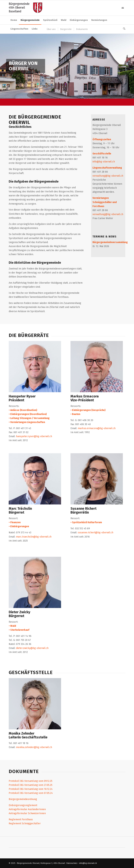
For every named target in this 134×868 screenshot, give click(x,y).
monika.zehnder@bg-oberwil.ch (34, 747)
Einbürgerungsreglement (23, 805)
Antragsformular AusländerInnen (27, 809)
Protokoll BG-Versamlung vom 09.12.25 (31, 781)
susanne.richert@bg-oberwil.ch (96, 533)
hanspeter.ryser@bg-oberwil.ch (34, 436)
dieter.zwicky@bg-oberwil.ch (32, 648)
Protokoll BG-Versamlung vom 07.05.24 (31, 793)
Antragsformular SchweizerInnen (27, 813)
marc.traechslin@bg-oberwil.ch (34, 537)
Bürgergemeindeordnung (23, 799)
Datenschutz (72, 863)
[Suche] (123, 29)
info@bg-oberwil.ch (104, 162)
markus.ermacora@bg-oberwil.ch (97, 428)
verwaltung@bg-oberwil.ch (108, 176)
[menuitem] (14, 20)
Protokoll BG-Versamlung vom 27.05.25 (31, 785)
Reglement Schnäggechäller (25, 823)
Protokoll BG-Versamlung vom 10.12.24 (31, 789)
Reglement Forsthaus (21, 819)
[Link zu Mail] (123, 8)
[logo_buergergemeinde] (25, 8)
